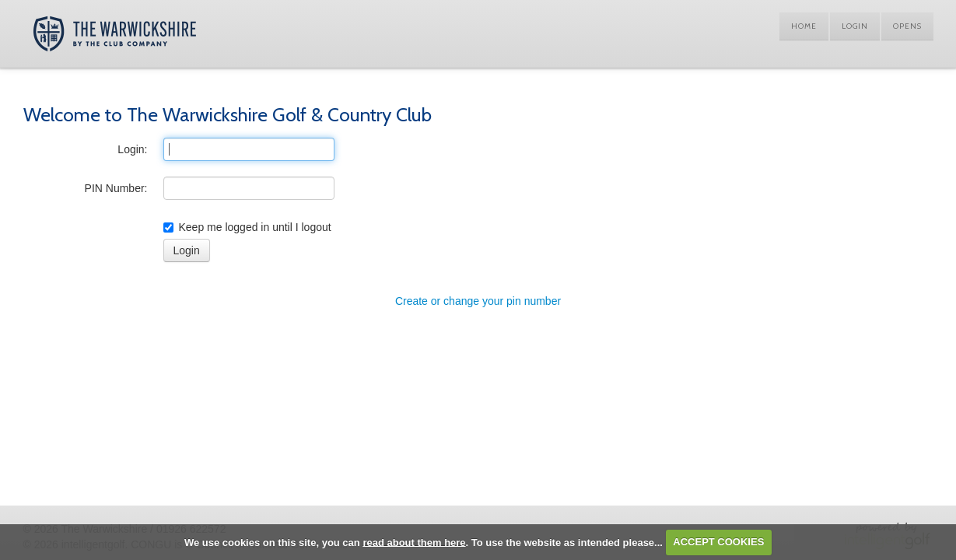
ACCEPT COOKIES (718, 542)
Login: (132, 149)
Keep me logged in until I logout (247, 227)
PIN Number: (116, 188)
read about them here (414, 542)
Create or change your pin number (478, 301)
